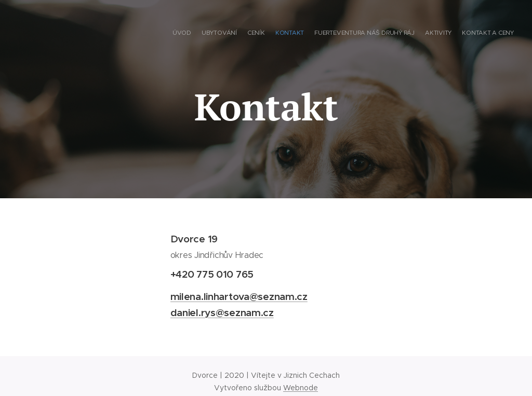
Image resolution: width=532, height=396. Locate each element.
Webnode (301, 388)
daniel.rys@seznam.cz (222, 312)
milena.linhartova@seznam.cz (239, 296)
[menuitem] (453, 34)
